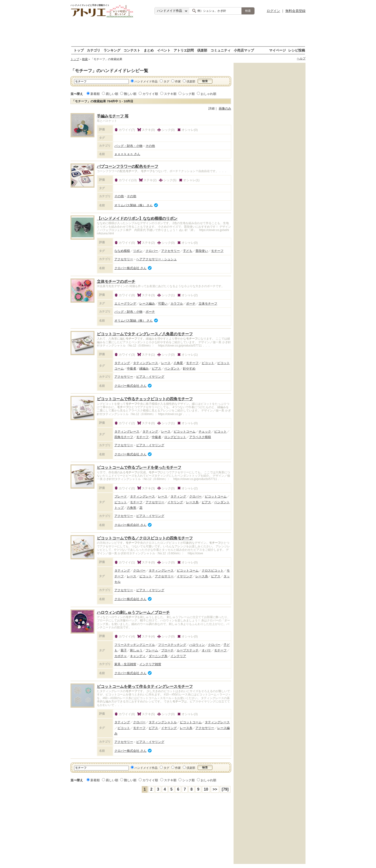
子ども (188, 251)
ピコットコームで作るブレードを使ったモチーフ (139, 467)
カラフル (177, 304)
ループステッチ (188, 650)
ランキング (112, 50)
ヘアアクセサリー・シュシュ (156, 259)
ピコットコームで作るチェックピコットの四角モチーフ (145, 399)
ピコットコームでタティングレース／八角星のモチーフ (145, 334)
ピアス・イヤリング (150, 377)
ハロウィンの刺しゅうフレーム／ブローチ (133, 612)
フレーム (152, 650)
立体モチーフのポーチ (116, 281)
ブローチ (167, 650)
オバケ (206, 650)
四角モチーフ (124, 437)
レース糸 (192, 502)
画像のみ (225, 108)
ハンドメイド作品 (146, 81)
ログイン (273, 11)
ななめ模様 (122, 251)
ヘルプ (301, 58)
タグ (166, 81)
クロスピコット (213, 570)
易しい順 (112, 94)
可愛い (163, 304)
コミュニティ (221, 50)
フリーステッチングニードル (135, 645)
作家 (178, 81)
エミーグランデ (125, 304)
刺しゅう (136, 650)
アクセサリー (170, 251)
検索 (85, 59)
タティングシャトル (163, 722)
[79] (225, 789)
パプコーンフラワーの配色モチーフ (128, 166)
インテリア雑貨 (150, 664)
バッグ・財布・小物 (128, 146)
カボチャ (121, 656)
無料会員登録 (295, 11)
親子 (124, 650)
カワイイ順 (150, 94)
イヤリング (175, 502)
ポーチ (191, 304)
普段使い (202, 251)
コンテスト (132, 50)
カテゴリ (94, 50)
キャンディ (138, 656)
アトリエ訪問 (184, 50)
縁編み (144, 368)
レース (166, 363)
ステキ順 (170, 94)
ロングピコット (175, 437)
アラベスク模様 (200, 437)
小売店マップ (244, 50)
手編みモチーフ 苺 (113, 116)
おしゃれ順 (209, 94)
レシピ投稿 (297, 50)
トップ (79, 50)
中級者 (132, 368)
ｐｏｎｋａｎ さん (127, 154)
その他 (150, 146)
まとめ (149, 50)
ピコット (208, 363)
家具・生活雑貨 (125, 664)
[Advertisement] (188, 32)
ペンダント (172, 368)
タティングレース (146, 363)
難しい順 (130, 94)
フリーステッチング (172, 645)
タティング (122, 363)
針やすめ (189, 368)
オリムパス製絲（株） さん (134, 205)
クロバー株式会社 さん (130, 268)
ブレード (121, 496)
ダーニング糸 (158, 656)
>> (215, 789)
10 (206, 789)
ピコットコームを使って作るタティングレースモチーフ (145, 686)
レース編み (147, 304)
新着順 (95, 94)
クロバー (152, 251)
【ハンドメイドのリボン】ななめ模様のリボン (137, 218)
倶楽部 (202, 50)
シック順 (188, 94)
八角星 (178, 363)
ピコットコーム (185, 431)
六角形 (132, 508)
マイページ (277, 50)
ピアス (156, 368)
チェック (205, 431)
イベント (164, 50)
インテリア (178, 656)
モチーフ (217, 251)
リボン (138, 251)
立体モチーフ (208, 304)
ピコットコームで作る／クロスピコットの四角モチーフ (145, 538)
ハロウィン (197, 645)
